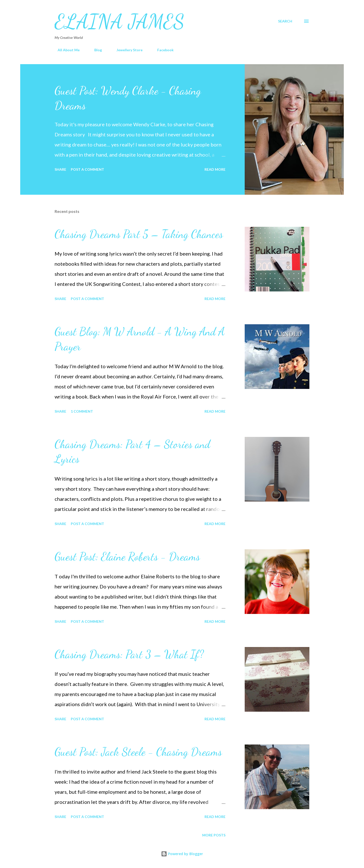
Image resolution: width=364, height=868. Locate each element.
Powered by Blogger (182, 854)
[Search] (285, 21)
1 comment (82, 411)
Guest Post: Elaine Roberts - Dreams (127, 557)
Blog (95, 50)
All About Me (66, 50)
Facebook (162, 50)
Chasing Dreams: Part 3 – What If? (129, 654)
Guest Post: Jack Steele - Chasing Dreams (138, 752)
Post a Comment (87, 169)
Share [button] (60, 169)
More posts (214, 835)
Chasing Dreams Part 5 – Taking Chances (139, 234)
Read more (215, 169)
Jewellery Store (127, 50)
